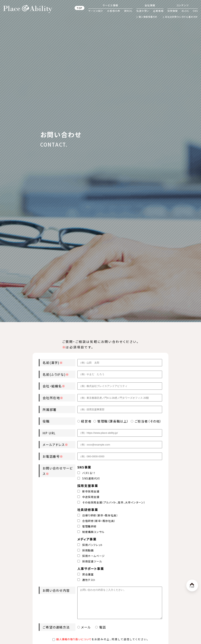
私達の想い (143, 11)
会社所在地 (51, 398)
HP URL (49, 433)
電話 (101, 633)
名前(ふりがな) (54, 374)
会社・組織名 (52, 386)
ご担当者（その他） (146, 421)
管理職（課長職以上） (111, 421)
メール (85, 633)
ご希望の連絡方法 (56, 633)
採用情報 (173, 11)
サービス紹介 (96, 11)
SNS (195, 11)
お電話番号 (51, 456)
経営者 (84, 421)
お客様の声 (114, 11)
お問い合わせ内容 (56, 590)
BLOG (185, 11)
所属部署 (49, 410)
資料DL (128, 11)
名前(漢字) (51, 363)
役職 (46, 421)
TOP (79, 8)
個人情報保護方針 (148, 17)
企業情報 (158, 11)
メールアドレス (54, 445)
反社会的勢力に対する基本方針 (181, 17)
